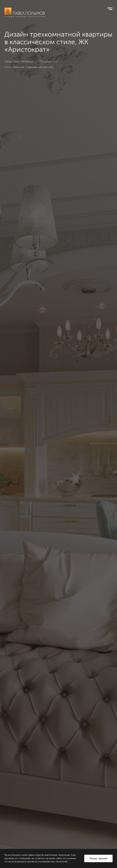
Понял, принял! (98, 858)
